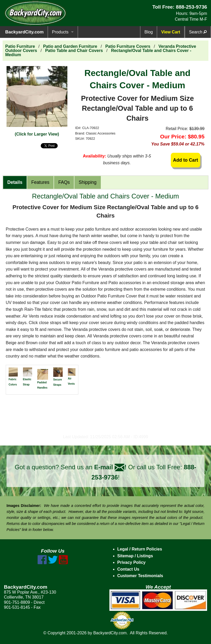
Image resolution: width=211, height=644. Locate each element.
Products (60, 32)
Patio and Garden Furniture (70, 46)
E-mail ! (110, 467)
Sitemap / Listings (135, 556)
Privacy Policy (131, 562)
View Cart (171, 32)
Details (15, 182)
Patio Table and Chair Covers (74, 51)
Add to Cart (186, 160)
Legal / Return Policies (140, 549)
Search (198, 32)
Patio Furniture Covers (128, 46)
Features (40, 182)
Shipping (87, 182)
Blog (149, 32)
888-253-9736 (191, 7)
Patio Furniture (20, 46)
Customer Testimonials (140, 576)
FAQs (64, 182)
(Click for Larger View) (37, 134)
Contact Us (128, 569)
